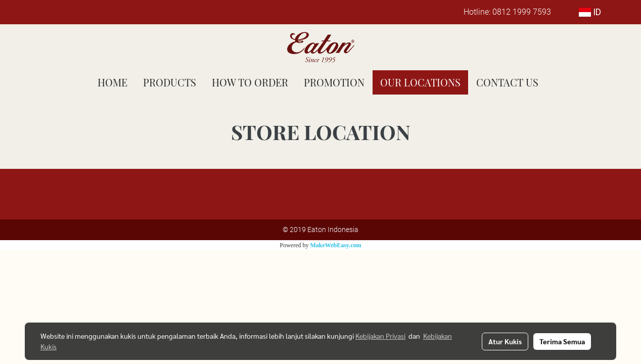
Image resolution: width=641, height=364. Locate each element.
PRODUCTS (170, 82)
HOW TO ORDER (250, 82)
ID (590, 12)
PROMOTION (334, 82)
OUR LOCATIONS (420, 82)
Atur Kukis (505, 341)
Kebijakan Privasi (380, 336)
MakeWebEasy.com (336, 245)
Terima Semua (562, 341)
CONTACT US (507, 82)
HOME (112, 82)
